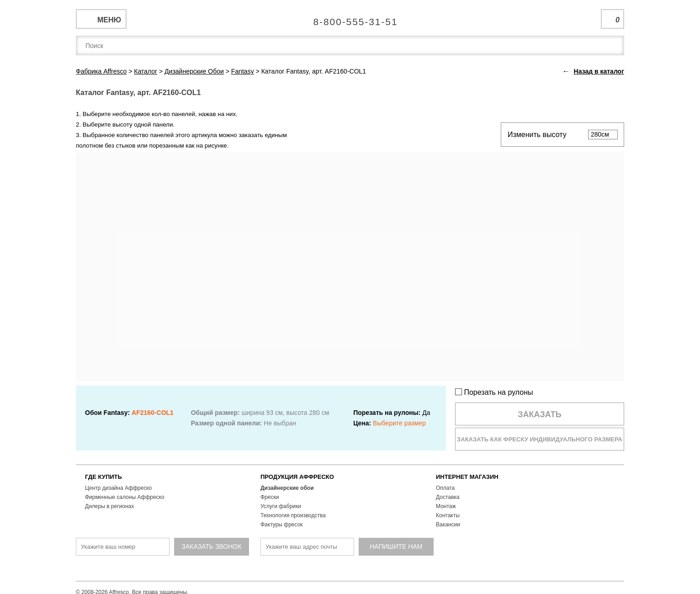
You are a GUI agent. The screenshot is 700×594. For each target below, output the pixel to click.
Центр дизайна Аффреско (118, 488)
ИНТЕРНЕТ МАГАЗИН (467, 477)
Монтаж (446, 506)
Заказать (540, 414)
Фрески (270, 497)
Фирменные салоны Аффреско (125, 497)
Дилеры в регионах (109, 506)
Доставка (448, 497)
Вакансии (448, 525)
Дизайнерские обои (287, 488)
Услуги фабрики (281, 506)
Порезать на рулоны (494, 392)
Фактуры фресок (282, 525)
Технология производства (293, 515)
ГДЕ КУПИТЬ (103, 477)
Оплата (445, 488)
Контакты (448, 515)
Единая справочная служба (350, 18)
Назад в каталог (599, 71)
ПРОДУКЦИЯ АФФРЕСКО (297, 477)
